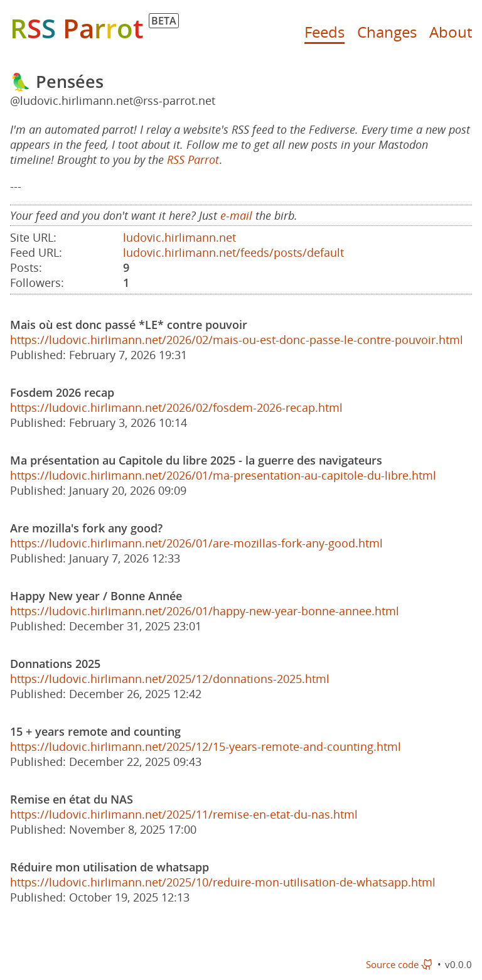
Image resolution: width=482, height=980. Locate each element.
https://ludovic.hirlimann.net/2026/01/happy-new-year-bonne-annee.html (205, 611)
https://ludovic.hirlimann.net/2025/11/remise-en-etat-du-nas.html (184, 814)
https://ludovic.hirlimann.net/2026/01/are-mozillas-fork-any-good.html (196, 543)
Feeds (324, 32)
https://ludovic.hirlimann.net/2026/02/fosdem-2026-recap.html (176, 407)
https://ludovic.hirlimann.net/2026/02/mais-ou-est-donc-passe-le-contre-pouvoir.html (237, 340)
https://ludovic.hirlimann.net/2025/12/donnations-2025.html (170, 679)
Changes (387, 32)
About (451, 32)
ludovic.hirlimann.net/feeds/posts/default (233, 252)
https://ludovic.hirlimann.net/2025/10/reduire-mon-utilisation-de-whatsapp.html (223, 882)
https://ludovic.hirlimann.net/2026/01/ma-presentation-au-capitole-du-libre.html (223, 475)
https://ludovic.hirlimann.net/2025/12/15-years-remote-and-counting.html (206, 746)
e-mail (236, 215)
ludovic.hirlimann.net (179, 237)
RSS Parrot (193, 159)
